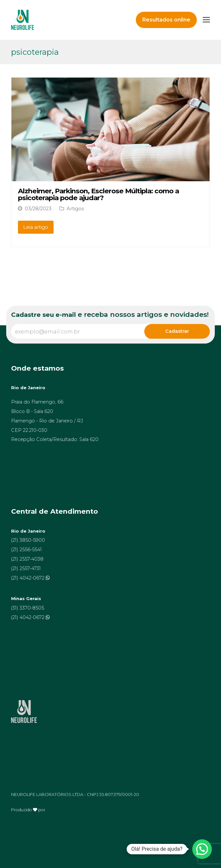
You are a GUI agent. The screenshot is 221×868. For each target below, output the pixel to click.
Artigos (75, 209)
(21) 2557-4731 (26, 568)
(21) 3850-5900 (28, 540)
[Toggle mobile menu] (206, 20)
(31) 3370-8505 (28, 608)
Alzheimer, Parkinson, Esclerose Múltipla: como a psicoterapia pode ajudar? (98, 194)
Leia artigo (36, 227)
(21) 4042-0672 (28, 578)
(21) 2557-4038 (27, 559)
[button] (202, 849)
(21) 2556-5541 (26, 550)
